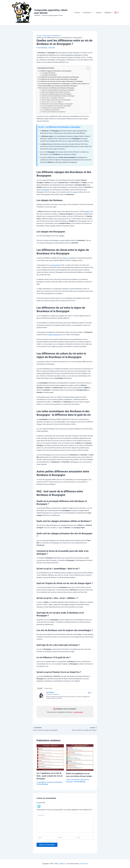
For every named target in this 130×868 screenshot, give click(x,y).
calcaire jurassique (54, 334)
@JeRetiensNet (78, 712)
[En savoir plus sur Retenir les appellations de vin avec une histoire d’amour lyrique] (80, 757)
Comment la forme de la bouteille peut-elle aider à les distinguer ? (59, 96)
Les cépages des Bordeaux (49, 73)
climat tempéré (55, 265)
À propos (40, 688)
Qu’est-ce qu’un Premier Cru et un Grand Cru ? (54, 112)
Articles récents (48, 688)
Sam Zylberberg (50, 692)
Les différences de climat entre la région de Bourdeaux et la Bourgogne (60, 77)
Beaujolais (46, 190)
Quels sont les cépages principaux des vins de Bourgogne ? (57, 94)
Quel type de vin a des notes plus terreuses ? (54, 108)
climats (65, 258)
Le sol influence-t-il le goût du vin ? (52, 110)
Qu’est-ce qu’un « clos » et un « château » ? (53, 102)
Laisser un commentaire (73, 780)
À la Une (77, 13)
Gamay (75, 192)
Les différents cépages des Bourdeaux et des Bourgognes (56, 71)
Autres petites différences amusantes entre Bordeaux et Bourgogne (58, 86)
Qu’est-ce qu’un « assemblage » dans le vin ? (53, 98)
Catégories (109, 13)
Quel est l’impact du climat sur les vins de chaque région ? (57, 100)
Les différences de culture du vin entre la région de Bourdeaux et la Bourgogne (62, 81)
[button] (92, 13)
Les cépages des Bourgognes (50, 75)
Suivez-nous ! (116, 13)
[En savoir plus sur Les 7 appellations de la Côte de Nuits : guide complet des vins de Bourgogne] (50, 757)
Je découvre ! (88, 13)
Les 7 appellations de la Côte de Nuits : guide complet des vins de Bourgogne (50, 776)
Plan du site (84, 863)
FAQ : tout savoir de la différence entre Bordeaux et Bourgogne (57, 88)
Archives (99, 13)
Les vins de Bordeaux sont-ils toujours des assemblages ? (57, 106)
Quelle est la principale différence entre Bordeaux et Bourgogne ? (59, 90)
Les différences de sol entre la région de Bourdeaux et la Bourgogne (59, 79)
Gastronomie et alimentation (55, 782)
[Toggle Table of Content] (89, 68)
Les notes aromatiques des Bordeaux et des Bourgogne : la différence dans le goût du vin (65, 84)
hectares (87, 211)
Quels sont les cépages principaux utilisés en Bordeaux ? (57, 92)
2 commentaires (41, 782)
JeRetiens (56, 694)
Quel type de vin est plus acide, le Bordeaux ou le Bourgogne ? (58, 104)
